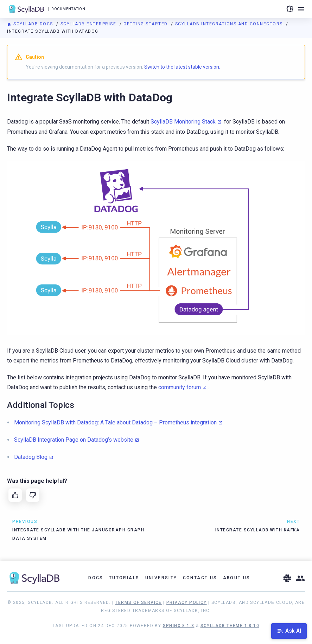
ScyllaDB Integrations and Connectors (230, 24)
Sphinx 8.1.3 (179, 626)
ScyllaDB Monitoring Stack (183, 122)
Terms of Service (138, 602)
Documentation (68, 9)
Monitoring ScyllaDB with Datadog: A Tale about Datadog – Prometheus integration (115, 422)
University (161, 578)
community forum (180, 387)
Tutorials (124, 578)
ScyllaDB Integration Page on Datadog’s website (74, 440)
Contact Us (200, 578)
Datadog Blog (31, 457)
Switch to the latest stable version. (182, 67)
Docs (96, 578)
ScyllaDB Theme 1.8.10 (230, 626)
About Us (237, 578)
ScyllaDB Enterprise (89, 24)
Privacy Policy (187, 602)
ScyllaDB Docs (31, 24)
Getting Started (146, 24)
